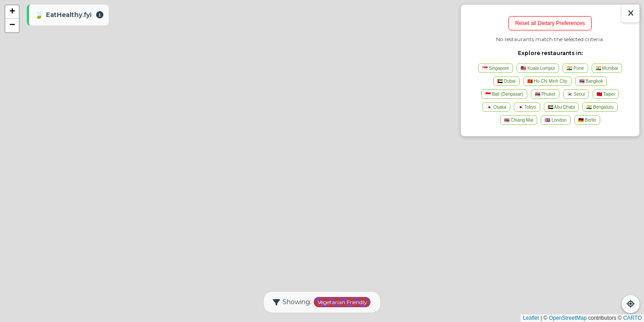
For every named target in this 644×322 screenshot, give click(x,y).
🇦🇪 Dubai (506, 81)
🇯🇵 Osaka (496, 107)
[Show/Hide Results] (631, 13)
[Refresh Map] (631, 304)
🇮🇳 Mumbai (607, 68)
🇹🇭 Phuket (545, 94)
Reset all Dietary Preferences (550, 23)
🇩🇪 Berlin (587, 120)
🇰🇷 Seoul (576, 94)
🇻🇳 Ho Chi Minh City (547, 81)
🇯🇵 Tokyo (527, 107)
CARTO (632, 318)
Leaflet (531, 318)
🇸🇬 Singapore (496, 68)
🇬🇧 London (555, 120)
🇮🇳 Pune (575, 68)
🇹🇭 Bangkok (591, 81)
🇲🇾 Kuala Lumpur (538, 68)
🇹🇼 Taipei (606, 94)
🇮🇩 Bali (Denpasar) (504, 94)
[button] (12, 12)
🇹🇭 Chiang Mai (519, 120)
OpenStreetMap (568, 318)
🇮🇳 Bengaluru (600, 107)
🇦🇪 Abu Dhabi (561, 107)
